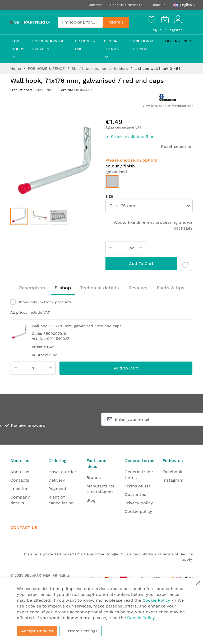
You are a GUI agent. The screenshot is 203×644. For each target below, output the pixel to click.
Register (175, 30)
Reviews (138, 288)
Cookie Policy (156, 600)
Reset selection (177, 146)
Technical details (100, 288)
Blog (91, 500)
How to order (62, 472)
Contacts (95, 5)
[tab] (32, 288)
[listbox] (149, 183)
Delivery (57, 480)
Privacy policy (139, 503)
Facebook (172, 472)
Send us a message (126, 5)
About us (158, 5)
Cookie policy (138, 511)
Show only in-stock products (45, 302)
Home (16, 68)
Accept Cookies (37, 631)
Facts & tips (171, 288)
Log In (157, 30)
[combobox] (80, 22)
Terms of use (138, 486)
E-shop (63, 288)
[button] (39, 216)
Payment (57, 489)
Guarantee (135, 494)
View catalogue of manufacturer (168, 106)
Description (32, 288)
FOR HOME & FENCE (47, 68)
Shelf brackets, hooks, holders (100, 68)
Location (19, 489)
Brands (94, 478)
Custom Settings (80, 631)
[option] (112, 181)
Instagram (173, 480)
